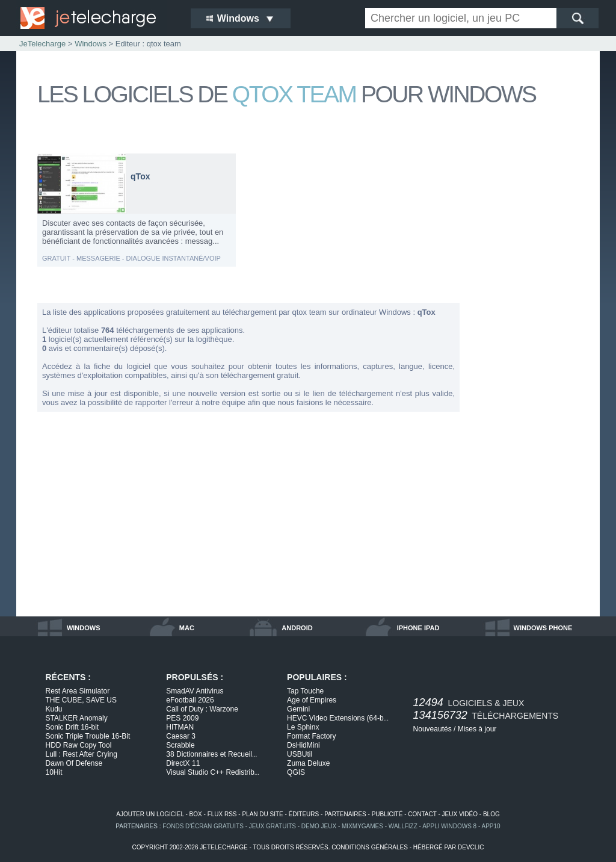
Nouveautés (433, 729)
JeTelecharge (42, 44)
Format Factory (311, 736)
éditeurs (304, 814)
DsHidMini (303, 745)
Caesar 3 (181, 736)
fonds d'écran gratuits (203, 826)
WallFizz (403, 826)
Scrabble (180, 745)
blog (491, 814)
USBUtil (300, 754)
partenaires (345, 814)
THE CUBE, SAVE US (81, 700)
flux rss (222, 814)
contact (422, 814)
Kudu (54, 709)
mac (187, 628)
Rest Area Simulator (78, 691)
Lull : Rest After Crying (82, 754)
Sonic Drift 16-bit (72, 727)
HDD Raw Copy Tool (79, 745)
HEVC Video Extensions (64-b (338, 718)
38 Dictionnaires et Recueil (211, 754)
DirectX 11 (183, 763)
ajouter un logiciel (150, 814)
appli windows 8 (449, 826)
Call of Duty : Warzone (202, 709)
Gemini (298, 709)
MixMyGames (362, 826)
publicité (387, 814)
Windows (91, 44)
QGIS (296, 772)
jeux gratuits (273, 826)
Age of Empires (312, 700)
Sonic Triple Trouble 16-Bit (88, 736)
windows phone (543, 628)
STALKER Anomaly (77, 718)
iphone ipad (418, 628)
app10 (491, 826)
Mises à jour (477, 729)
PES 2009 (182, 718)
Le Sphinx (303, 727)
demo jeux (319, 826)
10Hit (54, 772)
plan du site (262, 814)
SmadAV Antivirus (195, 691)
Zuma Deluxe (308, 763)
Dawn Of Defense (74, 763)
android (297, 628)
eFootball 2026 (190, 700)
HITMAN (180, 727)
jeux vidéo (460, 814)
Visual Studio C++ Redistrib (213, 772)
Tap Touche (305, 691)
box (196, 814)
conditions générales (370, 847)
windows (84, 628)
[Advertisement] (531, 333)
